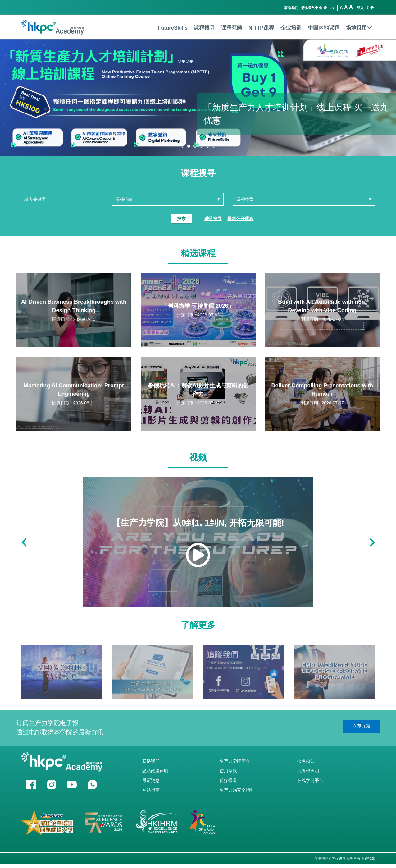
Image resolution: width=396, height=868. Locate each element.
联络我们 (291, 8)
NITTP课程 (261, 28)
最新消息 (151, 780)
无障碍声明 (308, 771)
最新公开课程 (240, 219)
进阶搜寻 (213, 219)
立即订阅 (361, 726)
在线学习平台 (310, 780)
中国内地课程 (324, 28)
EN (332, 8)
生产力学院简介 (235, 761)
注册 (370, 8)
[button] (183, 146)
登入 (360, 8)
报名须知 (306, 761)
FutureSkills (173, 28)
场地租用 (359, 28)
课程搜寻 (204, 28)
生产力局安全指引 (237, 790)
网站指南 (151, 790)
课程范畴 (232, 28)
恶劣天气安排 (312, 8)
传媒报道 (228, 780)
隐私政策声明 (155, 771)
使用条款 (228, 771)
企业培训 (291, 28)
